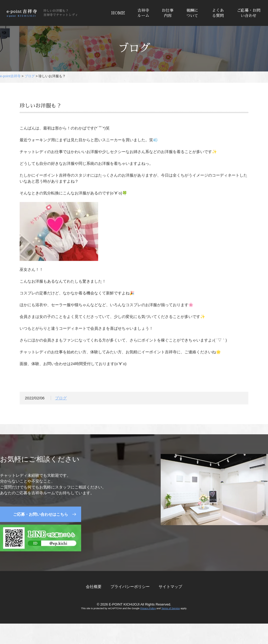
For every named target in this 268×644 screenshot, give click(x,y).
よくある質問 (218, 13)
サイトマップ (170, 587)
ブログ (61, 399)
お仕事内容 (168, 13)
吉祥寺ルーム (143, 13)
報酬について (192, 13)
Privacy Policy (148, 608)
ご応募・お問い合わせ (249, 13)
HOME (118, 13)
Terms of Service (171, 608)
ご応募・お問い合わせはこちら (41, 514)
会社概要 (94, 587)
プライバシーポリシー (130, 587)
